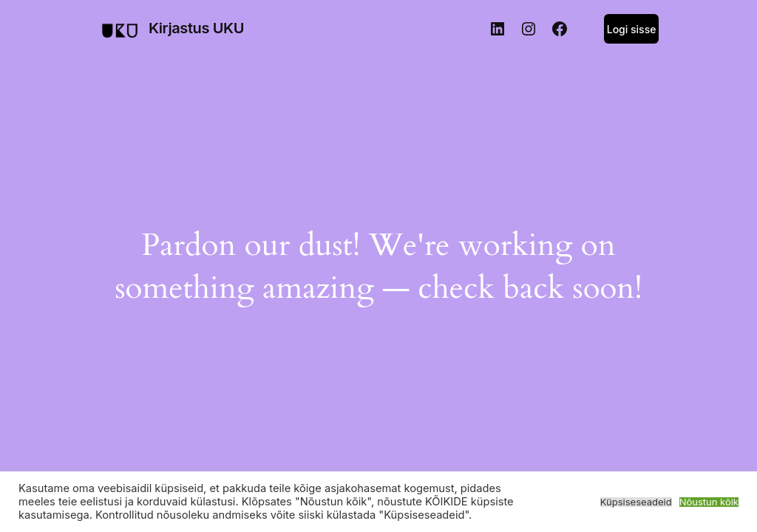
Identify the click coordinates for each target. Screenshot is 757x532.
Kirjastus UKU (196, 28)
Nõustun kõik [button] (709, 502)
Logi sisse (632, 29)
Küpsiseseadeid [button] (636, 502)
